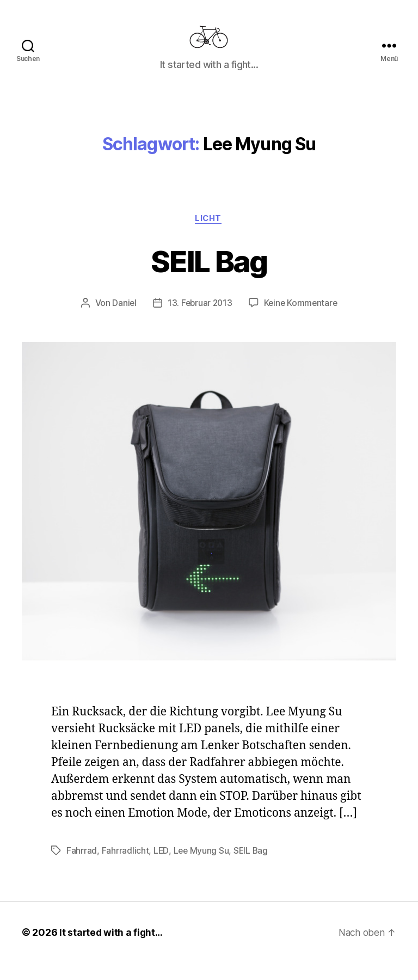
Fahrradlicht (125, 868)
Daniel (122, 320)
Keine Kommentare (302, 320)
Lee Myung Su (202, 868)
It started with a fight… (112, 949)
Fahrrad (82, 868)
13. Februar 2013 (199, 320)
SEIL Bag (209, 277)
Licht (209, 235)
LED (161, 868)
